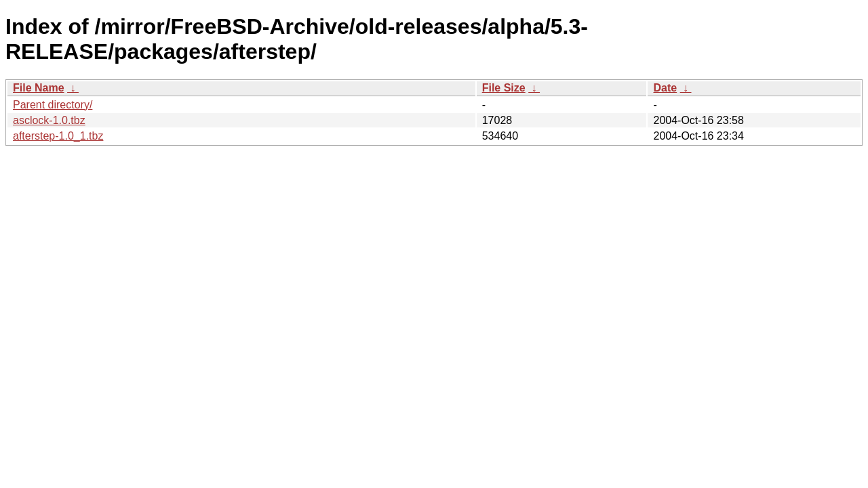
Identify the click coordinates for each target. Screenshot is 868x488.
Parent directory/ (53, 105)
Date (665, 88)
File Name (39, 88)
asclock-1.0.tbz (49, 120)
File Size (504, 88)
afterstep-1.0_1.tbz (58, 136)
